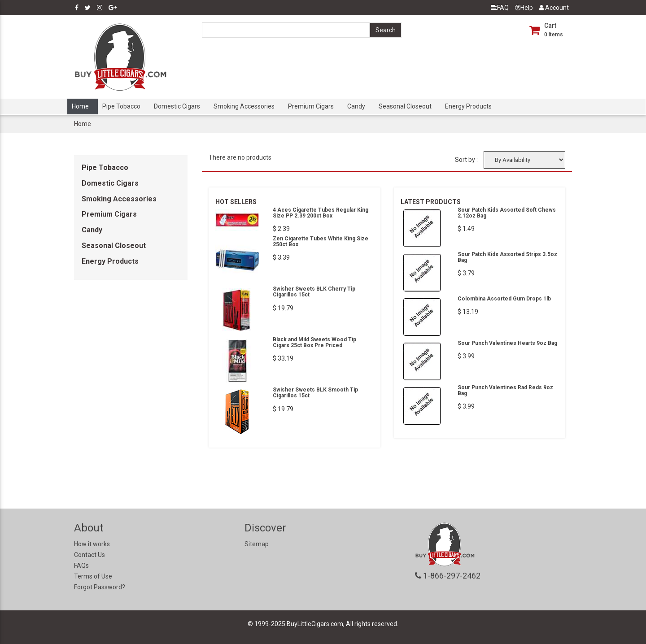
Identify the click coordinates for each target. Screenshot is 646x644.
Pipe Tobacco (121, 106)
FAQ (500, 8)
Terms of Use (93, 576)
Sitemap (257, 544)
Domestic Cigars (177, 106)
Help (524, 8)
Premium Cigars (311, 106)
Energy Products (468, 106)
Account (554, 8)
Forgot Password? (100, 587)
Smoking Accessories (244, 106)
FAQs (81, 566)
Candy (356, 106)
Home (80, 106)
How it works (92, 544)
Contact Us (89, 555)
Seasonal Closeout (405, 106)
